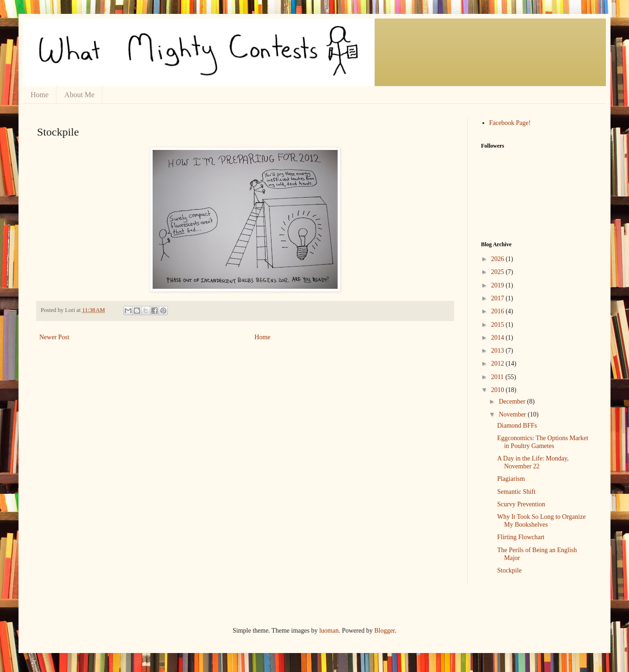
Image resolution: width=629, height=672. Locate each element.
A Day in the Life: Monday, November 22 (533, 462)
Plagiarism (511, 479)
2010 (499, 390)
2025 (499, 272)
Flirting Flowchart (521, 537)
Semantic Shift (516, 492)
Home (40, 95)
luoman (329, 631)
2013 (499, 351)
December (513, 401)
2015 (499, 325)
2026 (499, 259)
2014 (499, 338)
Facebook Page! (510, 123)
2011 (498, 377)
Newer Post (54, 337)
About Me (79, 95)
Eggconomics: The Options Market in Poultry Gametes (543, 442)
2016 (499, 311)
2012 (499, 364)
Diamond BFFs (517, 426)
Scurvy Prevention (521, 504)
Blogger (384, 631)
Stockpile (509, 570)
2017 (499, 298)
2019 (499, 285)
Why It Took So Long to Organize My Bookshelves (541, 521)
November (513, 414)
